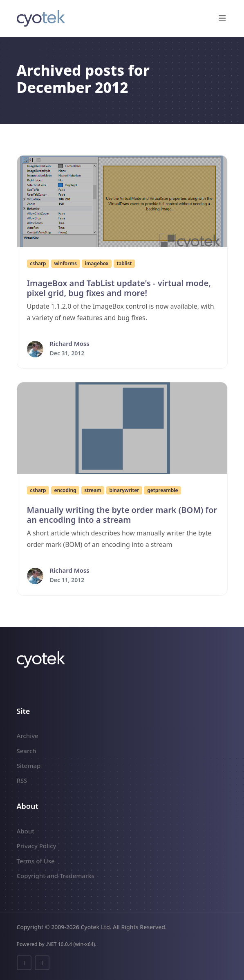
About (26, 831)
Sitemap (29, 765)
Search (27, 751)
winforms (65, 263)
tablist (124, 263)
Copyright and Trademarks (56, 876)
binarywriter (124, 490)
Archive (28, 736)
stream (93, 490)
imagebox (97, 263)
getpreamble (162, 490)
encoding (65, 490)
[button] (223, 18)
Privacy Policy (37, 846)
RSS (22, 780)
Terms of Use (36, 861)
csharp (38, 263)
